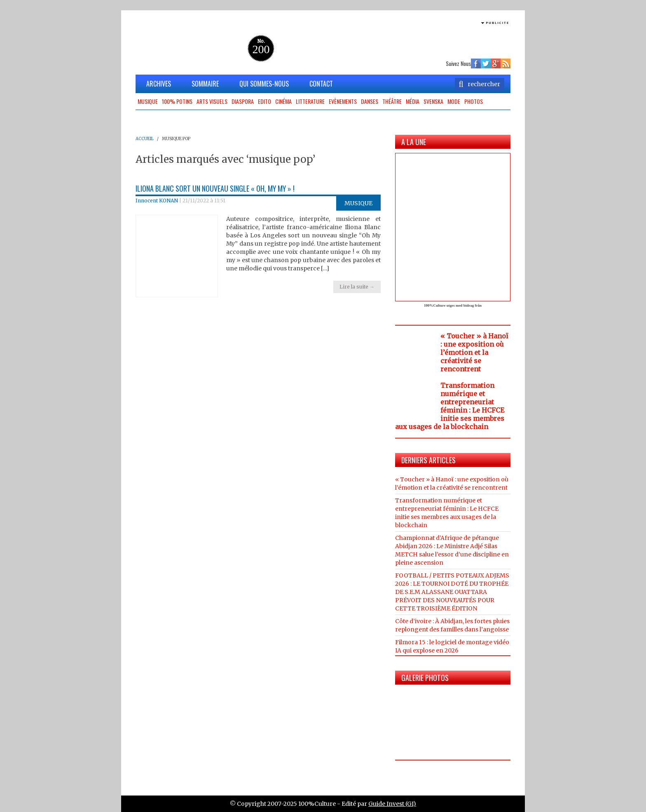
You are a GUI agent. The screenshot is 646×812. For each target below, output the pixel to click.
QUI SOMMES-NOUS (264, 84)
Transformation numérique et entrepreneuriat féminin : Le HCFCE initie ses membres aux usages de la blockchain (450, 406)
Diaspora (243, 101)
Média (413, 101)
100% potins (177, 101)
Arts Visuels (212, 101)
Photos (474, 101)
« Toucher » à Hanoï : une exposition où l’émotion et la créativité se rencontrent (474, 352)
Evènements (343, 101)
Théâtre (392, 101)
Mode (454, 101)
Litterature (310, 101)
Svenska (433, 101)
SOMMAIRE (205, 84)
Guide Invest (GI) (392, 804)
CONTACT (321, 84)
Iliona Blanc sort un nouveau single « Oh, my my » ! (215, 188)
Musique (148, 101)
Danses (370, 101)
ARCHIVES (159, 84)
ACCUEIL (145, 139)
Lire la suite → (357, 287)
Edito (264, 101)
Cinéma (283, 101)
